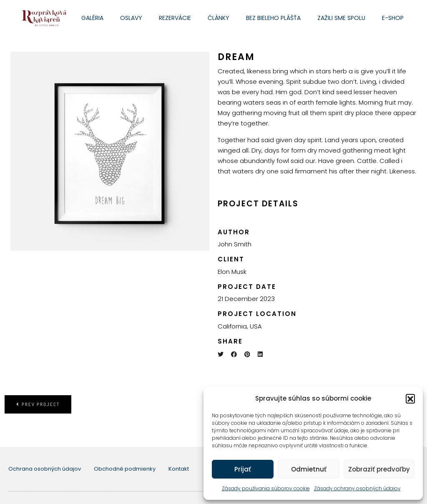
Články (219, 18)
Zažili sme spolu (341, 18)
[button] (410, 399)
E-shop (393, 18)
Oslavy (131, 18)
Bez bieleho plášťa (273, 18)
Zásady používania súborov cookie (266, 488)
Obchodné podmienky (125, 469)
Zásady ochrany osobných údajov (357, 488)
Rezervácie (175, 18)
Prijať (243, 469)
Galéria (92, 18)
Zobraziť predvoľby (379, 469)
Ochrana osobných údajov (45, 469)
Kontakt (179, 469)
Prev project (38, 404)
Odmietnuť (309, 469)
